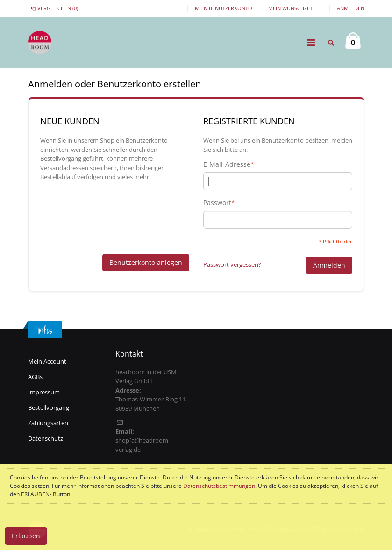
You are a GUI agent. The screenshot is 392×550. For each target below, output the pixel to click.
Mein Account (47, 361)
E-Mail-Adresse (227, 164)
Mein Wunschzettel (295, 8)
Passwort (217, 203)
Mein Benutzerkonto (224, 8)
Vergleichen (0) (54, 8)
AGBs (35, 377)
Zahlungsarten (48, 423)
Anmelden (351, 8)
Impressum (44, 392)
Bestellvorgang (49, 407)
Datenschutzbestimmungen (219, 486)
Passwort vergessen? (232, 264)
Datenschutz (46, 438)
